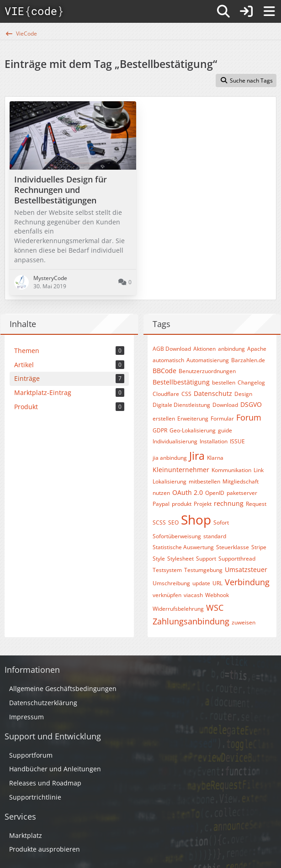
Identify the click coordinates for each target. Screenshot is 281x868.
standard (215, 536)
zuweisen (244, 622)
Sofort (221, 522)
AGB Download (172, 349)
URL (217, 583)
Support (206, 559)
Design (243, 394)
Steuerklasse (233, 547)
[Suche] (223, 11)
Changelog (251, 382)
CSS (186, 394)
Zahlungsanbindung (191, 621)
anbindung (231, 349)
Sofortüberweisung (177, 536)
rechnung (229, 503)
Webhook (217, 595)
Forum (249, 417)
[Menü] (269, 11)
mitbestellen (204, 481)
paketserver (242, 493)
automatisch (168, 360)
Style (159, 559)
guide (225, 430)
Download (225, 405)
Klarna (215, 458)
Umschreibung (171, 583)
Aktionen (204, 349)
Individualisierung (175, 441)
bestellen (224, 382)
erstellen (164, 418)
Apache (257, 349)
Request (256, 504)
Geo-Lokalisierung (193, 430)
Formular (222, 418)
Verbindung (247, 582)
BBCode (164, 371)
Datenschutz (213, 393)
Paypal (161, 504)
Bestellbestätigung (181, 382)
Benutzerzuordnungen (207, 371)
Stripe (259, 547)
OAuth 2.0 (188, 492)
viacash (193, 595)
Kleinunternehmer (181, 470)
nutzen (161, 493)
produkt (182, 504)
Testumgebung (203, 570)
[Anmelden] (246, 11)
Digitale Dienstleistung (181, 405)
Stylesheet (180, 559)
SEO (173, 522)
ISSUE (237, 441)
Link (259, 470)
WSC (215, 608)
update (201, 583)
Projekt (203, 504)
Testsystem (167, 570)
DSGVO (251, 404)
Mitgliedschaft (241, 481)
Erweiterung (193, 418)
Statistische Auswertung (183, 547)
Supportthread (237, 559)
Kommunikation (231, 470)
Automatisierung (208, 360)
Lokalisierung (170, 481)
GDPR (160, 430)
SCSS (159, 522)
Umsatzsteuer (246, 569)
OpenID (215, 493)
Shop (196, 520)
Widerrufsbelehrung (178, 609)
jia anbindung (170, 458)
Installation (214, 441)
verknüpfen (167, 595)
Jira (197, 456)
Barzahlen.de (248, 360)
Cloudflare (166, 394)
